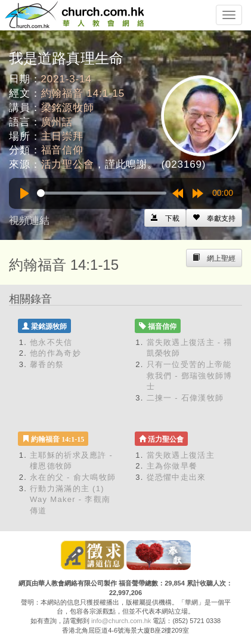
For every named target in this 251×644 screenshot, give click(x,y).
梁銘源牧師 (68, 108)
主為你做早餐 (172, 466)
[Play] (24, 193)
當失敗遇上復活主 (181, 455)
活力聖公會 (68, 164)
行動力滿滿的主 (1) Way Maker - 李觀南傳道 (70, 500)
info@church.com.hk (121, 621)
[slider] (102, 193)
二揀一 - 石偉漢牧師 (185, 398)
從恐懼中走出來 (176, 477)
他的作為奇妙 (55, 353)
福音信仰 (62, 150)
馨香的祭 (47, 364)
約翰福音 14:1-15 (83, 93)
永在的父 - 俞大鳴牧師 (73, 477)
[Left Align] (214, 218)
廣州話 (57, 122)
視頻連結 (29, 221)
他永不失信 (51, 342)
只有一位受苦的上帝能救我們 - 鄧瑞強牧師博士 (190, 375)
